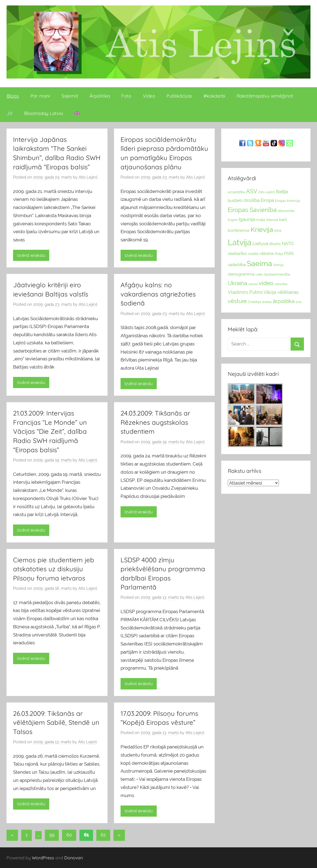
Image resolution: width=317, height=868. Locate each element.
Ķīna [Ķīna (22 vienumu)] (298, 302)
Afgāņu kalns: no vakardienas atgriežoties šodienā (158, 294)
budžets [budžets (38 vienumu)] (235, 201)
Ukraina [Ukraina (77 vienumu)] (237, 283)
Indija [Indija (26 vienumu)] (261, 220)
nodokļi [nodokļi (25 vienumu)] (253, 254)
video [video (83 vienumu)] (266, 283)
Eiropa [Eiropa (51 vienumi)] (267, 200)
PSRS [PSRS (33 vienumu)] (289, 254)
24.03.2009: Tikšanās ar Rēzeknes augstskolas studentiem (155, 422)
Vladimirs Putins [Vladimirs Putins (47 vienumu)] (245, 292)
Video (149, 96)
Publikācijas (179, 96)
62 (103, 835)
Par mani (40, 96)
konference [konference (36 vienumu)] (239, 230)
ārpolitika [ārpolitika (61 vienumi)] (284, 301)
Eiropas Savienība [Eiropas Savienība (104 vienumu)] (252, 210)
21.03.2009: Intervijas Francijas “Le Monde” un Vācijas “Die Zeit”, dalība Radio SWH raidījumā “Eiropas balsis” (50, 431)
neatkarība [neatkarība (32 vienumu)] (237, 254)
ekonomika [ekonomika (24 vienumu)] (286, 211)
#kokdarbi (214, 96)
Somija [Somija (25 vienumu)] (278, 265)
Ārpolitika (100, 96)
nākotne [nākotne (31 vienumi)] (267, 254)
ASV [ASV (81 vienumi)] (252, 191)
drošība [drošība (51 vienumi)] (252, 200)
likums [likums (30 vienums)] (275, 244)
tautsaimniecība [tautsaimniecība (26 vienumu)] (277, 274)
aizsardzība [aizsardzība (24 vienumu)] (236, 192)
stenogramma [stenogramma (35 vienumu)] (241, 274)
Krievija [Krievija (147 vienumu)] (262, 230)
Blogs (13, 96)
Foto (126, 96)
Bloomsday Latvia (44, 113)
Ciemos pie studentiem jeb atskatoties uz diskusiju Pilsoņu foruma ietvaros (54, 569)
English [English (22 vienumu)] (233, 220)
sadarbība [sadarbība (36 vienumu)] (237, 265)
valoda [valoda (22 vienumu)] (253, 284)
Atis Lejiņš (88, 177)
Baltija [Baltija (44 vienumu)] (282, 192)
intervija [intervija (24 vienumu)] (272, 220)
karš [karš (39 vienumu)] (283, 220)
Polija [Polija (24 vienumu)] (279, 254)
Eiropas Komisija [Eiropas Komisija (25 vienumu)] (288, 201)
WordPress (43, 858)
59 (52, 835)
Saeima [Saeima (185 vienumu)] (259, 263)
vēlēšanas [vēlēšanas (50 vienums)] (288, 292)
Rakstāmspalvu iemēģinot (265, 96)
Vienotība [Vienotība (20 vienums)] (281, 284)
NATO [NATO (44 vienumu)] (288, 244)
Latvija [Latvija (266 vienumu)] (240, 242)
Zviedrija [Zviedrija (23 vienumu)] (254, 302)
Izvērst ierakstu (31, 255)
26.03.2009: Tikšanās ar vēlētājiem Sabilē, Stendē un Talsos (56, 722)
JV (10, 113)
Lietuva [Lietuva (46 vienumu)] (260, 243)
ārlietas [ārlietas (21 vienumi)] (267, 302)
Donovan (73, 858)
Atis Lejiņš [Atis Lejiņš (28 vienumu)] (267, 192)
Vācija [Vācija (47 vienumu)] (270, 292)
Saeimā (70, 96)
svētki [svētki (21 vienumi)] (259, 275)
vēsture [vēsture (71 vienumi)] (237, 301)
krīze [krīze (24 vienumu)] (278, 231)
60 (69, 835)
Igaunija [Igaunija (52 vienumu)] (247, 219)
